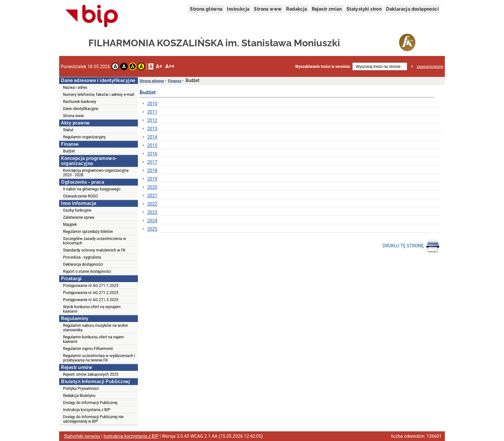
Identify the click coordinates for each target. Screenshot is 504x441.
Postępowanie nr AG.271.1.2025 (91, 286)
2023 (152, 212)
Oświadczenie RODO (81, 196)
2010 (152, 104)
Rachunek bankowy (80, 102)
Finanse (175, 81)
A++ (170, 66)
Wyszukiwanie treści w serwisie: (323, 67)
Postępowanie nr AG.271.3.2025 (91, 300)
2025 (152, 229)
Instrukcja (238, 9)
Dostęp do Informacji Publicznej (90, 403)
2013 (152, 129)
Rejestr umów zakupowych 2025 (91, 374)
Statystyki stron (364, 9)
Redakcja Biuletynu (79, 396)
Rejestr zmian (327, 9)
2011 (152, 112)
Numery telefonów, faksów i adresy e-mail (99, 95)
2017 (152, 162)
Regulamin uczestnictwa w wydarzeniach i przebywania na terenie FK (99, 358)
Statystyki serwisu (82, 436)
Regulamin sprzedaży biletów (88, 232)
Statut (68, 130)
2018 (152, 170)
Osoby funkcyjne (77, 210)
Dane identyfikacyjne (81, 109)
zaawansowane (430, 67)
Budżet (69, 151)
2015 (152, 145)
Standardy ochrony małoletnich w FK (94, 250)
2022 (152, 204)
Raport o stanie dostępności (87, 271)
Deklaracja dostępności (412, 9)
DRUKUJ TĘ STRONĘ (411, 246)
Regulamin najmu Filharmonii (88, 349)
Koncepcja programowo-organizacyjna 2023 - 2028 (96, 173)
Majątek (70, 225)
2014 (152, 137)
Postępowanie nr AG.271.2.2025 (91, 293)
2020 (152, 187)
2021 (152, 196)
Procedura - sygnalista (82, 257)
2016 (152, 154)
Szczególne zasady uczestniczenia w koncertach (94, 241)
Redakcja (297, 9)
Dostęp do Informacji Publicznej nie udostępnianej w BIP (93, 419)
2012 (152, 120)
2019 (152, 179)
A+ (159, 66)
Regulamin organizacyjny (84, 137)
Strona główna (206, 9)
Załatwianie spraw (79, 217)
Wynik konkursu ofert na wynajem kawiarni (92, 309)
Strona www (268, 9)
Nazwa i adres (75, 87)
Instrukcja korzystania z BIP (87, 410)
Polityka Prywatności (81, 389)
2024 (152, 221)
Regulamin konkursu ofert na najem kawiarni (93, 339)
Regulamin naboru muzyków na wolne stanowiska (95, 328)
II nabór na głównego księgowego (92, 189)
